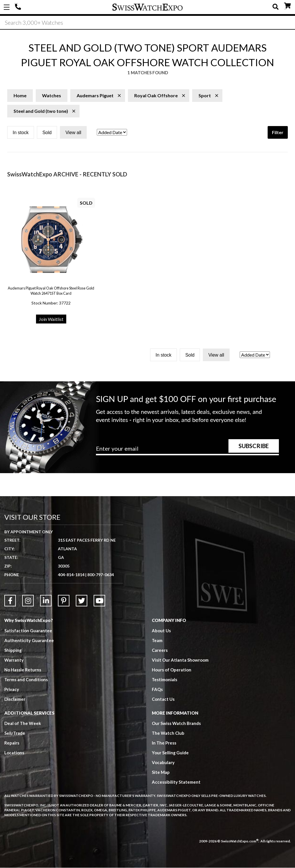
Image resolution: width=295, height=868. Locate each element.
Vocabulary (163, 763)
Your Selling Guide (170, 753)
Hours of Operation (172, 670)
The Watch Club (168, 734)
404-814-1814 (19, 7)
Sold (47, 133)
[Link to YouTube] (99, 601)
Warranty (14, 660)
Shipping (13, 651)
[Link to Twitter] (82, 601)
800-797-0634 (101, 575)
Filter (278, 133)
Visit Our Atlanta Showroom (180, 660)
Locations (14, 753)
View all (73, 133)
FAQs (157, 690)
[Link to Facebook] (10, 601)
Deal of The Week (23, 724)
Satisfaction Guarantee (28, 631)
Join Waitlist (51, 320)
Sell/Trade (15, 734)
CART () (287, 6)
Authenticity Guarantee (29, 641)
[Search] (147, 23)
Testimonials (165, 680)
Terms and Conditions (26, 680)
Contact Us (163, 700)
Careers (160, 651)
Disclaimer (15, 700)
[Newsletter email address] (187, 451)
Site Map (161, 773)
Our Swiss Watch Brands (176, 724)
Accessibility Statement (176, 783)
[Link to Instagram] (28, 601)
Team (157, 641)
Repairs (12, 743)
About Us (161, 631)
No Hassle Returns (23, 670)
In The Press (164, 743)
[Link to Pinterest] (64, 601)
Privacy (12, 690)
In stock (21, 133)
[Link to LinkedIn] (46, 601)
